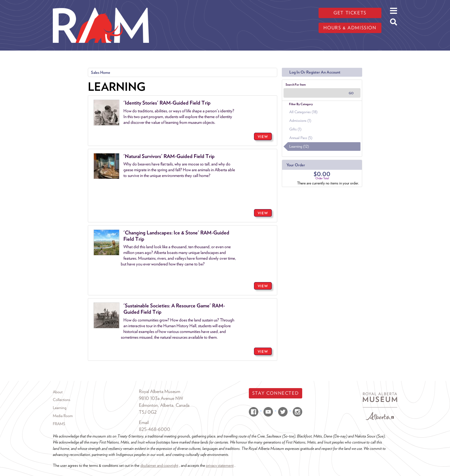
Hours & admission (350, 28)
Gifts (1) (295, 129)
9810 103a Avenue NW (161, 398)
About (58, 392)
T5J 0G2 (148, 412)
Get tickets (350, 13)
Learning (60, 408)
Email (144, 422)
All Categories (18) (303, 112)
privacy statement (220, 465)
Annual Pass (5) (301, 138)
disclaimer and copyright (159, 465)
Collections (62, 400)
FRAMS (59, 424)
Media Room (63, 416)
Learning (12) (299, 146)
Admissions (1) (300, 121)
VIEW (263, 137)
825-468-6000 (155, 429)
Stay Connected (276, 393)
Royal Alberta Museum (160, 391)
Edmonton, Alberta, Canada (164, 405)
